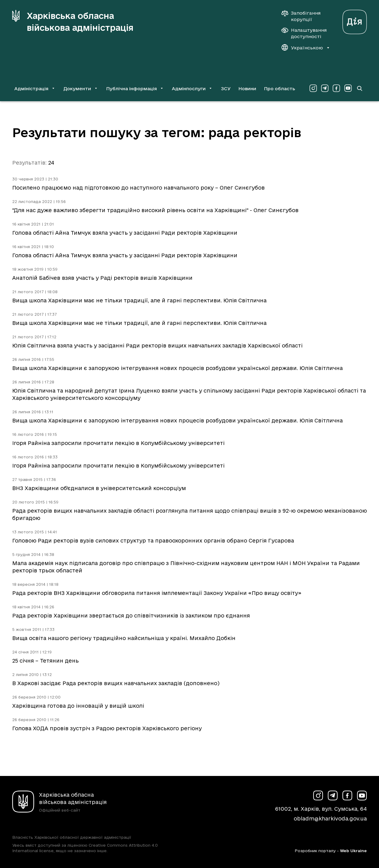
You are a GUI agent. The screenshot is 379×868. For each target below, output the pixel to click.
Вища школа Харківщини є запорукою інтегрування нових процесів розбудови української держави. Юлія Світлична (177, 368)
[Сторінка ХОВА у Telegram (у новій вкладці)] (325, 88)
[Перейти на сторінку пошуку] (360, 88)
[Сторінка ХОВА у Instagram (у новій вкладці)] (313, 88)
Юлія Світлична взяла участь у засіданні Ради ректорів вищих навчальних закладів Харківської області (157, 345)
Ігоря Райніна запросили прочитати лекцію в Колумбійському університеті (118, 443)
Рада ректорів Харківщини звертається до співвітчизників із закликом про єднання (131, 615)
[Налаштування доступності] (304, 33)
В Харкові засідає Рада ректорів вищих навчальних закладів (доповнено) (116, 683)
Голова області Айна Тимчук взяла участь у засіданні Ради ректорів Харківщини (125, 233)
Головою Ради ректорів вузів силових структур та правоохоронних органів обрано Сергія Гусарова (153, 541)
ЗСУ (226, 89)
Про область (280, 89)
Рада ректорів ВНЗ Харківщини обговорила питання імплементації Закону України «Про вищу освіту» (157, 593)
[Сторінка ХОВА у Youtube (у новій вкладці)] (348, 88)
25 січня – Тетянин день (45, 661)
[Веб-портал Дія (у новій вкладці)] (355, 20)
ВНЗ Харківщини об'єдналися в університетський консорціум (99, 488)
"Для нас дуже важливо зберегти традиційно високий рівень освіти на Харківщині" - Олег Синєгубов (155, 210)
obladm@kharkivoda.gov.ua (330, 818)
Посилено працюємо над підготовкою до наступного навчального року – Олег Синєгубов (138, 188)
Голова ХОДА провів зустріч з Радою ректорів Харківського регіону (107, 728)
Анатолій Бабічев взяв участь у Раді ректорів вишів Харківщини (102, 278)
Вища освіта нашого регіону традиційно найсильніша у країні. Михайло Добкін (124, 638)
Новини (247, 89)
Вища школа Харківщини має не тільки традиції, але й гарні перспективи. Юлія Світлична (139, 300)
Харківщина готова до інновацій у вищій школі (78, 706)
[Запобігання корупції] (304, 16)
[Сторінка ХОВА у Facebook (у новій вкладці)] (336, 88)
